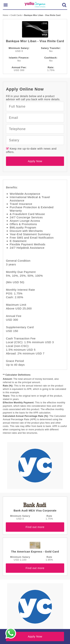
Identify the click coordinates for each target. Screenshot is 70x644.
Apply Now (35, 161)
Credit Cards (16, 15)
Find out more (35, 527)
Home (6, 15)
